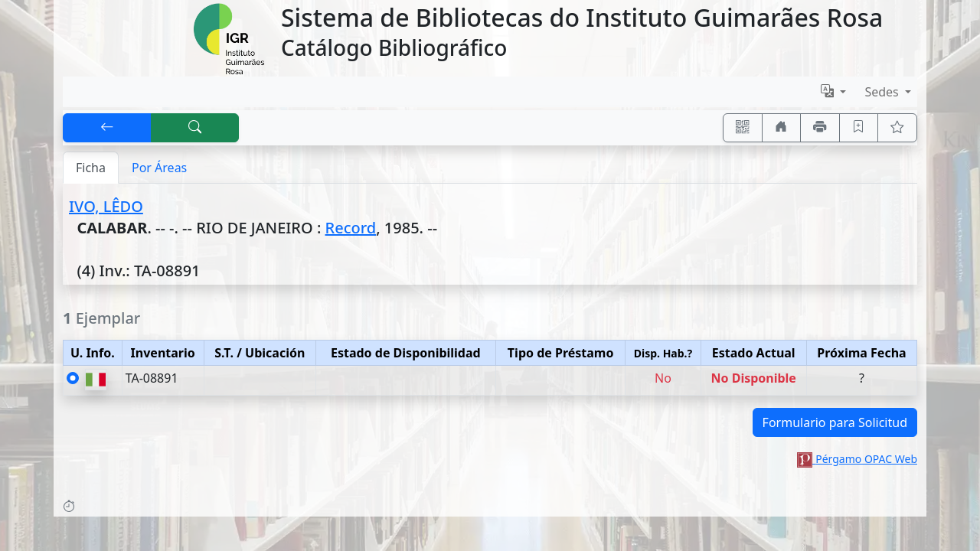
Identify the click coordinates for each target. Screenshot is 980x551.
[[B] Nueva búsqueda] (195, 128)
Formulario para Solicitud (835, 422)
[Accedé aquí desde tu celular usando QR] (743, 128)
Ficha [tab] (91, 168)
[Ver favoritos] (897, 128)
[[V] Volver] (107, 128)
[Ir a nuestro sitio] (782, 128)
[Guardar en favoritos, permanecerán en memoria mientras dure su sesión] (859, 128)
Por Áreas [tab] (159, 168)
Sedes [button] (883, 92)
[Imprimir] (820, 128)
